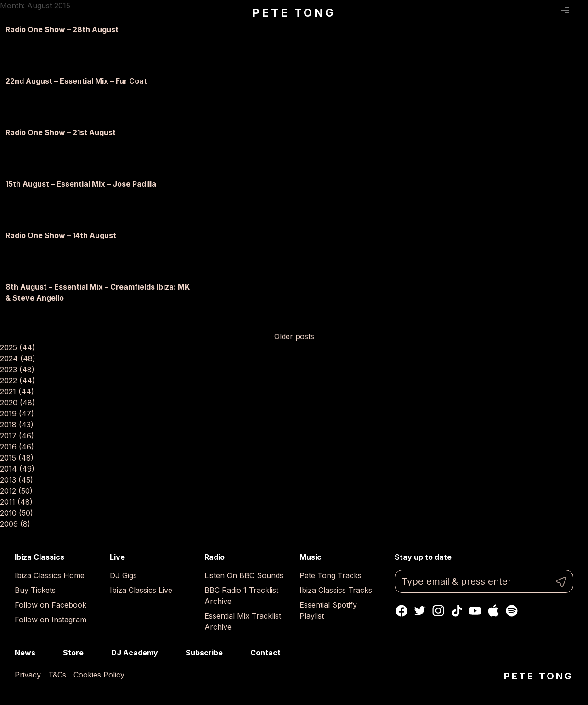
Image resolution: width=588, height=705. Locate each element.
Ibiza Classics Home (50, 575)
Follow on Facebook (51, 605)
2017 (17, 436)
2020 (17, 403)
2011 (16, 502)
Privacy (28, 675)
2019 (17, 414)
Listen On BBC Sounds (244, 575)
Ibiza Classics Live (141, 590)
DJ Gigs (123, 575)
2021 (17, 392)
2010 (17, 513)
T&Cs (57, 675)
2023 (17, 370)
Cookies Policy (99, 675)
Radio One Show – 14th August (61, 235)
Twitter (420, 611)
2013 (17, 480)
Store (73, 653)
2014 (17, 469)
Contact (266, 653)
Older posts (294, 336)
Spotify (512, 611)
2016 (17, 447)
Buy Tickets (35, 590)
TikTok (457, 611)
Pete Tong (294, 13)
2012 (16, 491)
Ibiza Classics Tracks (336, 590)
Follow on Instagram (51, 620)
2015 (17, 458)
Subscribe (204, 653)
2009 (15, 524)
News (25, 653)
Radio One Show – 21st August (61, 132)
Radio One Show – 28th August (62, 29)
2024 (18, 358)
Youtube (475, 611)
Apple (493, 611)
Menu (565, 11)
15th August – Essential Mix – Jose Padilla (81, 184)
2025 (17, 347)
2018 (17, 425)
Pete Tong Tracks (331, 575)
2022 (17, 381)
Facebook (401, 611)
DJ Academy (135, 653)
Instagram (438, 611)
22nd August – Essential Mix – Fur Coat (76, 81)
